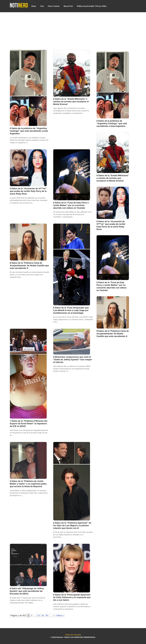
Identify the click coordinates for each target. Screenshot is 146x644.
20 (43, 615)
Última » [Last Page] (60, 615)
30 (47, 615)
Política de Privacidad (73, 635)
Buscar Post (68, 6)
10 (38, 615)
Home (34, 6)
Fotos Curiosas (54, 6)
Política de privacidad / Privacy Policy (92, 6)
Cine (42, 6)
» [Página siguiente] (54, 615)
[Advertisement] (73, 29)
